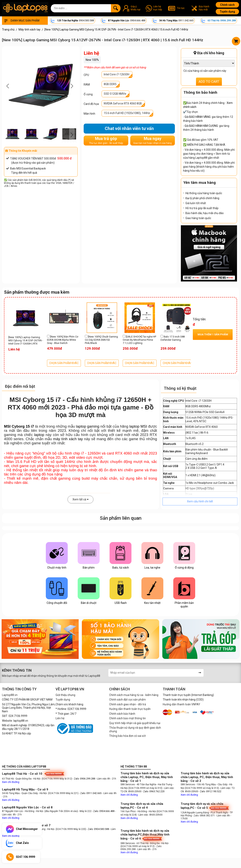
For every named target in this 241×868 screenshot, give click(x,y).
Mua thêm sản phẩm (213, 334)
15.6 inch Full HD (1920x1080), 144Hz (127, 113)
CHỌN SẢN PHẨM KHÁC (64, 363)
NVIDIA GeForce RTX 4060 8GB (123, 103)
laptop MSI (138, 426)
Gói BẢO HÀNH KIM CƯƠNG (201, 126)
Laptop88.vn (10, 695)
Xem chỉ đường (11, 782)
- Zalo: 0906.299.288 (84, 779)
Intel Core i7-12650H (117, 74)
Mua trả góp (106, 140)
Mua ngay (152, 140)
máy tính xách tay (68, 439)
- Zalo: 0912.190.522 (210, 791)
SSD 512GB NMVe (115, 94)
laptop (39, 435)
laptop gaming (88, 426)
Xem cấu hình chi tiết (200, 501)
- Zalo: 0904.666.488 (103, 811)
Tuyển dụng (227, 12)
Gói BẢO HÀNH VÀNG (198, 117)
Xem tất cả (81, 499)
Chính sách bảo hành (122, 714)
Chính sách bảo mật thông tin (127, 718)
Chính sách (227, 5)
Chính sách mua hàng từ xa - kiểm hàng (134, 695)
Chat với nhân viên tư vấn (129, 128)
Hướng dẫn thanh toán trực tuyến (130, 709)
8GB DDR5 (110, 84)
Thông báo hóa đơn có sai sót (127, 736)
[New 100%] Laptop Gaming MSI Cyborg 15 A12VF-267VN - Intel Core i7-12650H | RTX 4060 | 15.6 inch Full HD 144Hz (26, 341)
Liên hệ (60, 718)
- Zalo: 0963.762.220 (153, 791)
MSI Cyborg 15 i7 (19, 426)
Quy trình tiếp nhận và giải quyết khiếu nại (135, 723)
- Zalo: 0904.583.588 (98, 829)
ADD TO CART (209, 82)
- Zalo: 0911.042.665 (91, 793)
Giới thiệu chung (65, 695)
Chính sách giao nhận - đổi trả (128, 704)
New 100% (92, 60)
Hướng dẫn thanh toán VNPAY (181, 704)
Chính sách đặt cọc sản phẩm (127, 700)
